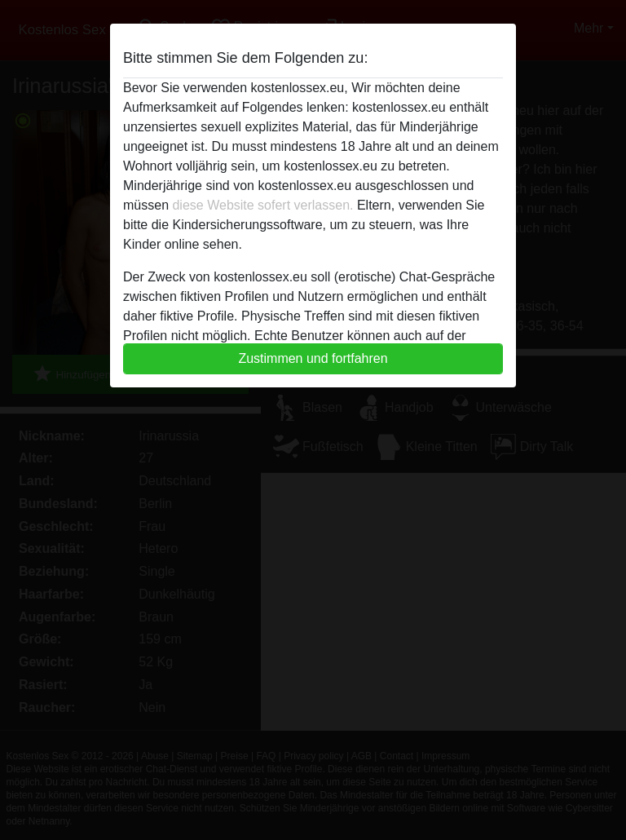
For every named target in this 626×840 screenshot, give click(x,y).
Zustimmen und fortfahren (313, 358)
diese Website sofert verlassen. (262, 205)
